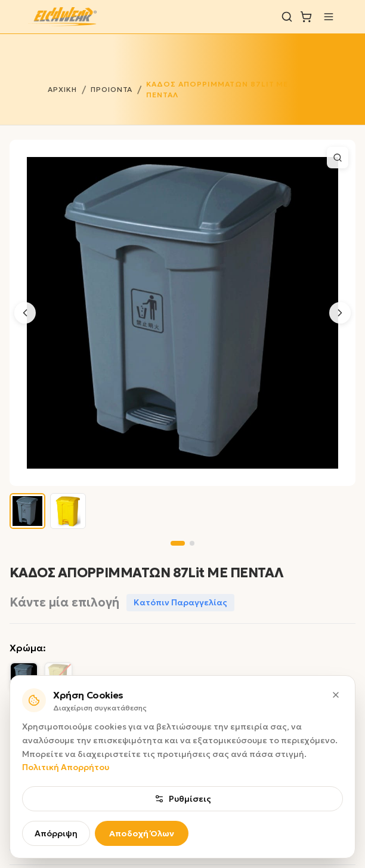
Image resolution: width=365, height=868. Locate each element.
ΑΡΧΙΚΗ (62, 89)
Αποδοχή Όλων (142, 833)
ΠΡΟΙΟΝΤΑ (112, 89)
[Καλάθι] (306, 17)
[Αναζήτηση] (287, 17)
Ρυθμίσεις (183, 799)
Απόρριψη (56, 833)
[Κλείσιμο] (336, 695)
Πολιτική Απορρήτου (66, 767)
